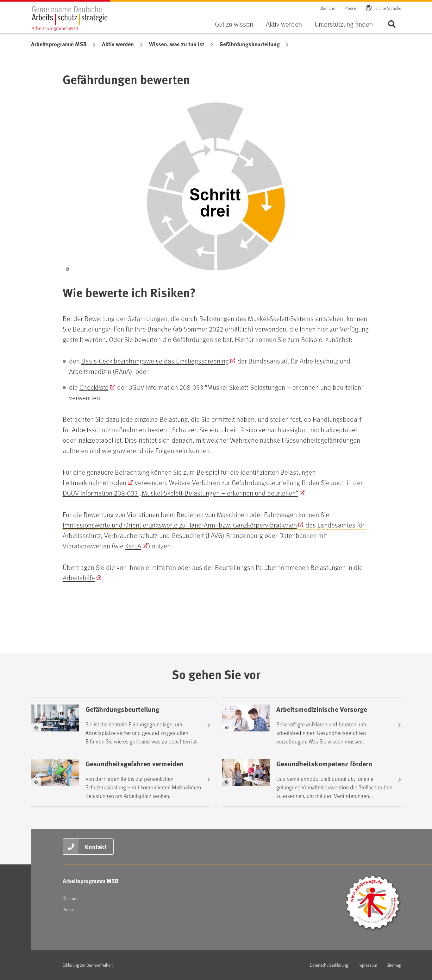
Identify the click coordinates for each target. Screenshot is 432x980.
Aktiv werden (284, 24)
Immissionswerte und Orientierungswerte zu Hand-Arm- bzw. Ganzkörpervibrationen (180, 525)
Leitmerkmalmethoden (94, 482)
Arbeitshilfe (79, 578)
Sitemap (394, 965)
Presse (350, 8)
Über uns (327, 8)
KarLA (133, 546)
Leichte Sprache (387, 8)
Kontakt (96, 847)
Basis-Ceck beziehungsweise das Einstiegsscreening (155, 361)
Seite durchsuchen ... (392, 24)
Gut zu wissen (234, 24)
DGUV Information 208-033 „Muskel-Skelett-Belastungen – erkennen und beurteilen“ (180, 493)
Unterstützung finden (344, 24)
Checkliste (94, 387)
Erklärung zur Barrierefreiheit (88, 965)
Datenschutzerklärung (329, 965)
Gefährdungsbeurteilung (250, 44)
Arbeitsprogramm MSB (59, 44)
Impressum (367, 965)
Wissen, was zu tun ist (177, 44)
